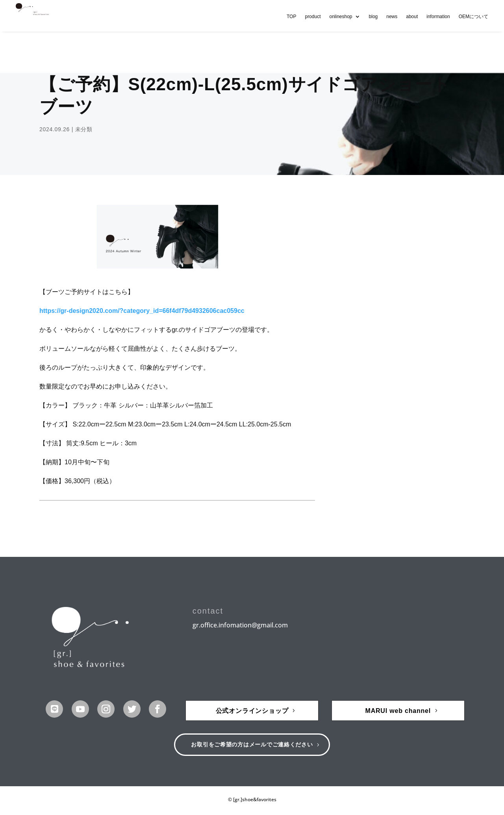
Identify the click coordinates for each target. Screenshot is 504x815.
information (438, 17)
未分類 (84, 129)
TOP (291, 17)
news (392, 17)
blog (373, 17)
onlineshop (341, 17)
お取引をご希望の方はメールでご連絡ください (252, 746)
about (412, 17)
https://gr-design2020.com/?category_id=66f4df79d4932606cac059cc (142, 311)
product (313, 17)
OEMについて (473, 17)
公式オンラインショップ (252, 711)
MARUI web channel (398, 711)
